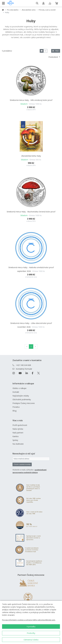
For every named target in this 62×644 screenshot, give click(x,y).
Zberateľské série (29, 10)
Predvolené (53, 57)
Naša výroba (18, 429)
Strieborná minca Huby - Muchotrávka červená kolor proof (31, 212)
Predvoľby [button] (31, 633)
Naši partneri (18, 433)
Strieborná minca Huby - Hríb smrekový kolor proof (31, 100)
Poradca (16, 407)
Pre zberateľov (13, 10)
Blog (14, 411)
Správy (15, 440)
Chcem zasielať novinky (22, 464)
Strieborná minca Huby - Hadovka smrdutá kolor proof (31, 267)
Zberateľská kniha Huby (31, 156)
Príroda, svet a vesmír (47, 10)
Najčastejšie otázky (21, 396)
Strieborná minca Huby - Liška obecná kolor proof (31, 323)
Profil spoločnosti (20, 425)
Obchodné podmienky (22, 399)
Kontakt (16, 392)
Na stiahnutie (18, 444)
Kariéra (15, 436)
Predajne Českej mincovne (24, 403)
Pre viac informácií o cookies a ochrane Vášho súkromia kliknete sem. (29, 620)
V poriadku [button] (31, 627)
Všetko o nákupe (19, 388)
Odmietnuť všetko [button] (31, 640)
